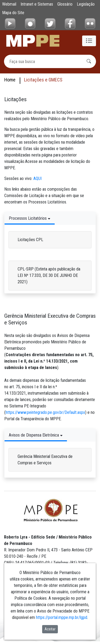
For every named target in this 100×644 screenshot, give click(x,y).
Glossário (65, 4)
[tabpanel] (50, 258)
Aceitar (50, 629)
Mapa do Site (13, 13)
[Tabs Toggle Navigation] (30, 218)
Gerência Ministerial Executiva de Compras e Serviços (45, 460)
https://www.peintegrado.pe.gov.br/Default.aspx (45, 412)
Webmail (9, 4)
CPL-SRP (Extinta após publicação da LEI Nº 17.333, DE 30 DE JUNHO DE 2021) (49, 275)
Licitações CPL (30, 240)
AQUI (37, 178)
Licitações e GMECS (43, 80)
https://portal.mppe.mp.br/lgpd (62, 617)
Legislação (86, 4)
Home (10, 80)
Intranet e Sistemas (37, 4)
